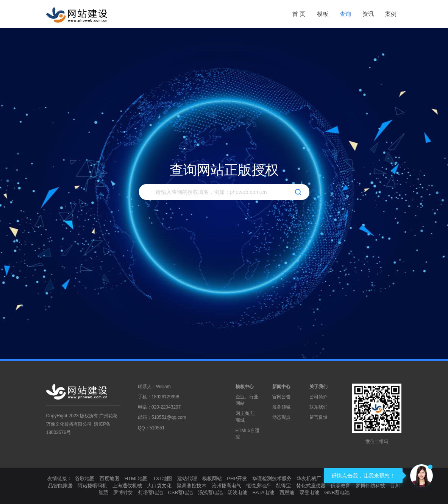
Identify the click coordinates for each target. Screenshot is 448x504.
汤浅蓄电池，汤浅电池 (223, 492)
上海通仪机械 (127, 486)
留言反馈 (318, 417)
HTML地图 (136, 478)
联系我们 (318, 407)
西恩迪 (287, 492)
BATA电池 (263, 492)
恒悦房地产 (258, 486)
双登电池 (309, 492)
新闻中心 (281, 387)
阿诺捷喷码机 (92, 486)
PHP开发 (237, 478)
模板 (323, 14)
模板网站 (212, 478)
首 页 (299, 14)
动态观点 (281, 417)
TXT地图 (163, 478)
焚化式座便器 (311, 486)
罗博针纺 (123, 492)
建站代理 (187, 478)
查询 (345, 14)
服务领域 (281, 407)
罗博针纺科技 (370, 486)
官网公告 (281, 397)
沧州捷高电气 (226, 486)
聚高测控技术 (192, 486)
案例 (391, 14)
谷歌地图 (85, 478)
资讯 (368, 14)
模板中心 (245, 387)
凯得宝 (283, 486)
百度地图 (109, 478)
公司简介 (318, 397)
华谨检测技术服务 (272, 478)
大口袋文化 (159, 486)
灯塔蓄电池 (151, 492)
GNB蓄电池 (337, 492)
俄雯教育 (340, 486)
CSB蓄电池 (180, 492)
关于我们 (318, 387)
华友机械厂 (309, 478)
